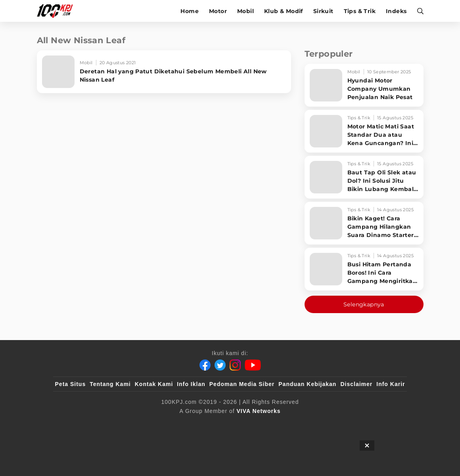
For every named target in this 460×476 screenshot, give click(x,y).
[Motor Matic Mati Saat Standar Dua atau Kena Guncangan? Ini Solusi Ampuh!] (364, 131)
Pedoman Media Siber (242, 384)
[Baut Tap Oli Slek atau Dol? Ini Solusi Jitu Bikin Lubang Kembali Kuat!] (364, 177)
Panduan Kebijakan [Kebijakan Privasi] (307, 384)
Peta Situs (71, 384)
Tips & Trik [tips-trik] (360, 11)
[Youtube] (253, 365)
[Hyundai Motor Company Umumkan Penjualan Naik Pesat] (364, 85)
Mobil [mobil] (245, 11)
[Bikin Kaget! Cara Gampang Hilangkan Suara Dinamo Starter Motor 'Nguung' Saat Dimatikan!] (364, 223)
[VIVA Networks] (259, 411)
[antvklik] (254, 424)
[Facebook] (205, 365)
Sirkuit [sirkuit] (323, 11)
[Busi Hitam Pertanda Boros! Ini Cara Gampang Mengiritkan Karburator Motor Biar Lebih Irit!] (364, 269)
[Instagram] (235, 365)
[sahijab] (206, 424)
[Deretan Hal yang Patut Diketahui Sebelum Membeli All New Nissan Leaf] (164, 72)
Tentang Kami (110, 384)
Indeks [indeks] (396, 11)
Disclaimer (356, 384)
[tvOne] (238, 424)
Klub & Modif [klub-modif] (284, 11)
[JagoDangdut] (286, 424)
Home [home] (190, 11)
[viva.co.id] (174, 424)
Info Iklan (191, 384)
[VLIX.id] (222, 424)
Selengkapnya (364, 304)
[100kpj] (190, 424)
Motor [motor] (218, 11)
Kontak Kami (154, 384)
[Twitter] (220, 365)
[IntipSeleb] (270, 424)
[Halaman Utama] (58, 11)
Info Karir (391, 384)
